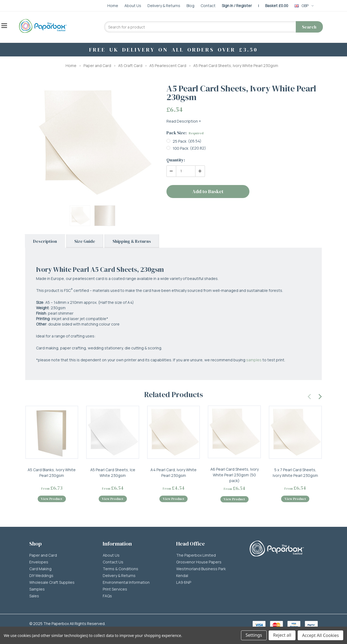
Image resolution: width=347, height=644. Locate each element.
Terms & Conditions (121, 569)
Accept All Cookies (320, 635)
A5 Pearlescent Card (168, 66)
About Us (111, 556)
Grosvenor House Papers (199, 562)
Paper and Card (97, 66)
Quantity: (176, 160)
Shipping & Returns (132, 241)
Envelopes (39, 562)
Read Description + (184, 121)
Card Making (40, 569)
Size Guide (85, 241)
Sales (34, 596)
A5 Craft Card (130, 66)
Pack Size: (185, 133)
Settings (254, 635)
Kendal (182, 576)
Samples (37, 589)
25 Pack (180, 141)
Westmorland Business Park (201, 569)
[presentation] (310, 396)
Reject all (282, 635)
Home (71, 66)
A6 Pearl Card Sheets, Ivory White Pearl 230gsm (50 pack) (234, 475)
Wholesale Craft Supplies (52, 583)
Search (309, 27)
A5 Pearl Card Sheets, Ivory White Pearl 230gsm (236, 66)
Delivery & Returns (119, 576)
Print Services (115, 589)
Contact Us (113, 562)
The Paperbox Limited (196, 556)
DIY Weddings (41, 576)
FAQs (107, 596)
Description (45, 241)
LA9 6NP (184, 583)
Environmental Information (126, 583)
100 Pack (181, 148)
